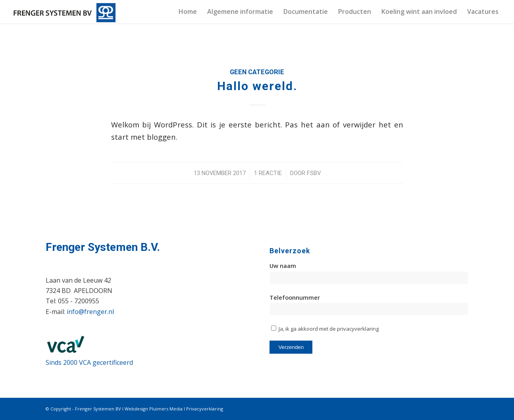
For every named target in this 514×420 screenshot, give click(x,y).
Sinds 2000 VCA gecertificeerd (89, 362)
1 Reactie (268, 173)
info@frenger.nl (90, 312)
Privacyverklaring (205, 409)
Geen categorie (257, 72)
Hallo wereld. (257, 86)
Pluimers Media (166, 409)
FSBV (314, 173)
